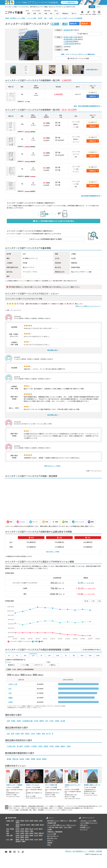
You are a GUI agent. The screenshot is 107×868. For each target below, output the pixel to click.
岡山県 (22, 835)
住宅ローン (50, 840)
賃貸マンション (55, 821)
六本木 (51, 721)
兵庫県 (22, 833)
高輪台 (11, 698)
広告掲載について (85, 827)
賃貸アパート (64, 821)
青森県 (22, 821)
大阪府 (18, 833)
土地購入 (50, 829)
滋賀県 (31, 833)
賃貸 (48, 821)
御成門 (42, 721)
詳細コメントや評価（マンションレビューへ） (88, 306)
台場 (8, 721)
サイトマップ (84, 829)
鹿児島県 (18, 841)
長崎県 (27, 839)
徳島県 (41, 835)
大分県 (36, 839)
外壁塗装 (50, 843)
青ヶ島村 (20, 746)
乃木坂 (36, 721)
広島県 (18, 835)
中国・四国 (9, 835)
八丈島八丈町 (11, 746)
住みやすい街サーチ (53, 836)
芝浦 (12, 734)
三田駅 (55, 24)
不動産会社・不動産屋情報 (55, 832)
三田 (10, 693)
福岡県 (18, 839)
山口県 (36, 835)
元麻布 (38, 734)
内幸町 (11, 702)
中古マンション (71, 825)
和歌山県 (41, 833)
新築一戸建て (59, 827)
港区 (64, 24)
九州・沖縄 (9, 839)
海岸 (22, 734)
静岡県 (27, 831)
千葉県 (27, 759)
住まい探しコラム (52, 838)
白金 (8, 734)
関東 (8, 825)
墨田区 (63, 746)
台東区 (57, 746)
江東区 (69, 746)
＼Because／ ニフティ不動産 (88, 821)
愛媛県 (22, 837)
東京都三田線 (68, 37)
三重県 (31, 831)
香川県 (18, 837)
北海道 (18, 821)
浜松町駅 (71, 44)
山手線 (66, 41)
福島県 (18, 822)
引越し (49, 845)
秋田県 (36, 821)
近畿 (8, 833)
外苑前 (13, 721)
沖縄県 (23, 841)
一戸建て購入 (51, 827)
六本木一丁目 (13, 684)
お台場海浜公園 (27, 721)
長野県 (27, 829)
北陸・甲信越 (10, 829)
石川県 (36, 829)
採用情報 (99, 851)
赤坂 (43, 734)
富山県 (31, 829)
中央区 (40, 746)
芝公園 (63, 721)
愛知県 (18, 831)
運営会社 (68, 851)
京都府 (27, 833)
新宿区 (46, 746)
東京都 (66, 30)
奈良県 (36, 833)
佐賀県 (22, 839)
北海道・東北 (10, 821)
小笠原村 (27, 746)
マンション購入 (52, 825)
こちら (64, 287)
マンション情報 (52, 834)
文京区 (52, 746)
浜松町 (19, 721)
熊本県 (31, 839)
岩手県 (27, 821)
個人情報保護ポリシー (80, 851)
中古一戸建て (68, 827)
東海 (8, 831)
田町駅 (71, 41)
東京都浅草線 (68, 39)
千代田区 (34, 746)
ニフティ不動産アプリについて (89, 823)
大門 (10, 689)
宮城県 (31, 821)
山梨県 (22, 829)
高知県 (27, 837)
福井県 (41, 829)
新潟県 (18, 829)
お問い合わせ (84, 825)
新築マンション (61, 825)
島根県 (31, 835)
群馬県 (44, 759)
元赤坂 (17, 734)
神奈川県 (15, 759)
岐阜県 (22, 831)
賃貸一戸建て (73, 821)
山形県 (41, 821)
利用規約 (92, 851)
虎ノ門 (48, 734)
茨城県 (33, 759)
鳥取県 (27, 835)
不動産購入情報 (52, 823)
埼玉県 (22, 759)
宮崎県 (41, 839)
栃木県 (39, 759)
